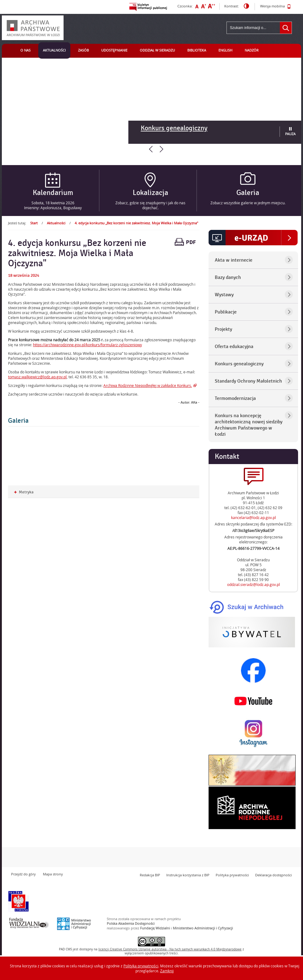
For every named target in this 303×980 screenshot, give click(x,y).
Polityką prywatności (141, 966)
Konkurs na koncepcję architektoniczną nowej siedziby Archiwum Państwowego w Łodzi (249, 425)
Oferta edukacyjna (234, 347)
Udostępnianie (114, 50)
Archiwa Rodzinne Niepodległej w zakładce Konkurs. (148, 385)
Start (34, 223)
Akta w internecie (234, 260)
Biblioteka (197, 50)
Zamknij (167, 971)
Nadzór (252, 50)
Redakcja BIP (150, 875)
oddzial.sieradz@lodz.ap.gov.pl (253, 584)
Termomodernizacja (235, 398)
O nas (25, 50)
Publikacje (226, 312)
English (225, 50)
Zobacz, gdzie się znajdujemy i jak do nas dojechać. (150, 205)
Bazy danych (228, 277)
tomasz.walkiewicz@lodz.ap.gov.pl (37, 377)
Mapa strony (53, 874)
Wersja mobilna (275, 6)
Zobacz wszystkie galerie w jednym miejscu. (248, 203)
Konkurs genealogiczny (174, 128)
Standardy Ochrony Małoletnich (248, 381)
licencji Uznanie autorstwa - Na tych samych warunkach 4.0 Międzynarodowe (170, 949)
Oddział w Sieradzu (157, 50)
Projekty (223, 329)
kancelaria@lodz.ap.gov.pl (253, 517)
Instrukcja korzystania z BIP (188, 875)
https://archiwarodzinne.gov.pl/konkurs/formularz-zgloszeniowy (87, 345)
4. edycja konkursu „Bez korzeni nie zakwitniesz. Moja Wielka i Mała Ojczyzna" (136, 223)
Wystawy (224, 295)
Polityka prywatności (232, 875)
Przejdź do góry (23, 874)
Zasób (83, 50)
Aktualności (54, 50)
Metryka (24, 492)
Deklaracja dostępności (274, 875)
